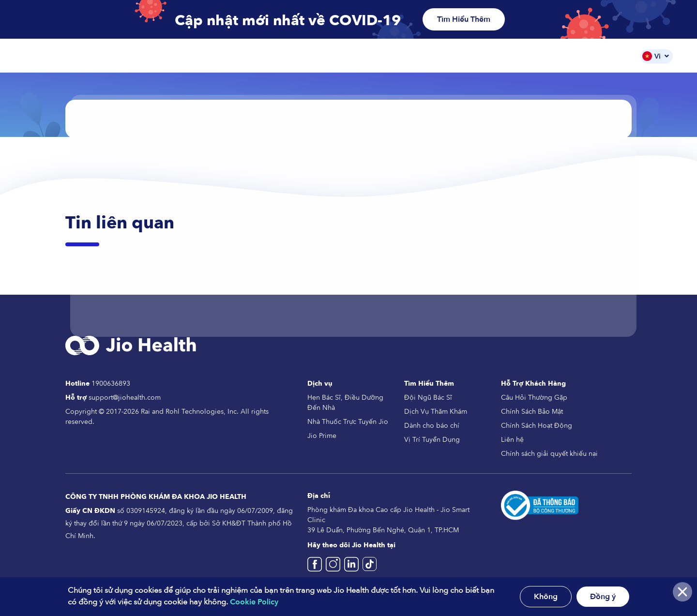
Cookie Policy (254, 602)
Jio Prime (322, 436)
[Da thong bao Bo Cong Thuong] (540, 505)
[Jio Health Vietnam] (353, 568)
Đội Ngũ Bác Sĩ (558, 56)
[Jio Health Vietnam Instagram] (335, 568)
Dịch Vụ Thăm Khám (436, 412)
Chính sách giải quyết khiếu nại (549, 454)
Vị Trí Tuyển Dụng (432, 440)
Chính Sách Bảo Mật (532, 412)
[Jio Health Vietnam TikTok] (370, 568)
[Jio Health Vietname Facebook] (317, 568)
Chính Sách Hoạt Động (537, 426)
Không (546, 597)
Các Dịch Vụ (372, 56)
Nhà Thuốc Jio (434, 56)
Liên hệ (512, 440)
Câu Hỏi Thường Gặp (534, 398)
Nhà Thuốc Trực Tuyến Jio (348, 422)
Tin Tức (613, 56)
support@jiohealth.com (125, 398)
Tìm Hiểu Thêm (464, 19)
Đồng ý (603, 597)
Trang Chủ (318, 56)
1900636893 (111, 383)
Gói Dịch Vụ (495, 56)
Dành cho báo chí (432, 426)
